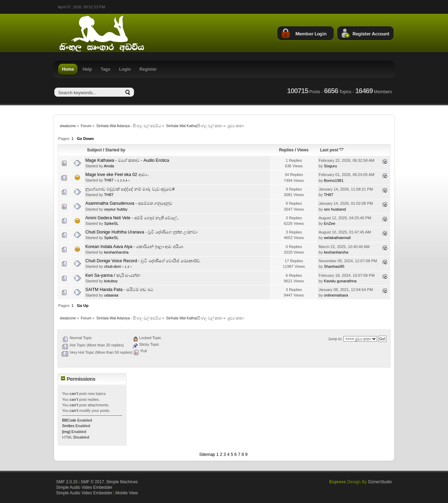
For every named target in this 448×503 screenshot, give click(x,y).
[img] (66, 432)
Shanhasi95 (334, 266)
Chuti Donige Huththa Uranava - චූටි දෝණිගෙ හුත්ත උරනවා (141, 232)
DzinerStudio (380, 482)
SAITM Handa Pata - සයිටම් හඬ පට (119, 290)
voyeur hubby (116, 209)
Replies (286, 150)
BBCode (69, 420)
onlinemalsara (336, 295)
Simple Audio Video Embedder (84, 487)
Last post (332, 150)
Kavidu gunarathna (340, 281)
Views (303, 150)
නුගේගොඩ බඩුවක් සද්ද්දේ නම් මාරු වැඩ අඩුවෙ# (130, 189)
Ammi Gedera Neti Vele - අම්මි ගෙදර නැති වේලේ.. (132, 218)
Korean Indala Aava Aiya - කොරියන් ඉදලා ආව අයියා (134, 247)
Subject (94, 150)
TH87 (109, 180)
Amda (109, 166)
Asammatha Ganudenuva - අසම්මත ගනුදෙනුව (129, 203)
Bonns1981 (334, 180)
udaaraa (111, 295)
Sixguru (330, 166)
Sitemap (207, 455)
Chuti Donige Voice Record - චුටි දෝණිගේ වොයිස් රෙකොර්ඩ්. (143, 261)
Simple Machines (122, 482)
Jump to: (335, 339)
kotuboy (111, 281)
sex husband (335, 209)
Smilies (68, 426)
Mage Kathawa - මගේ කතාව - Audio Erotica (127, 160)
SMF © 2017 (92, 482)
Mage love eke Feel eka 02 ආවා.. (117, 175)
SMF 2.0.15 (67, 482)
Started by (115, 150)
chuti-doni (113, 266)
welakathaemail (337, 238)
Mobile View (127, 493)
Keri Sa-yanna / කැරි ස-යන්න (113, 275)
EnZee (329, 223)
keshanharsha (116, 252)
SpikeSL (111, 223)
